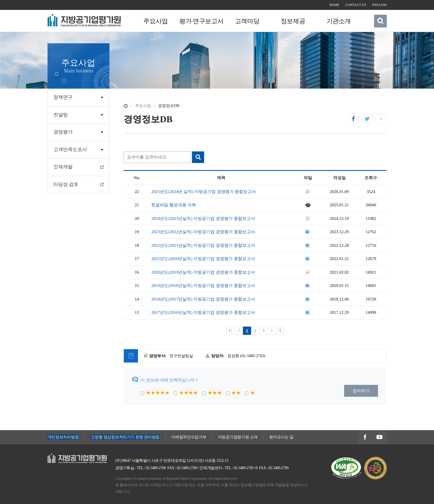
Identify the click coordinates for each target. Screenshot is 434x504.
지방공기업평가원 (64, 457)
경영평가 (63, 132)
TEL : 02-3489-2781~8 (241, 468)
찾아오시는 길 (281, 437)
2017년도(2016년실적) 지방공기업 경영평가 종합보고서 (203, 312)
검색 (380, 21)
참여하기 (361, 391)
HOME (334, 5)
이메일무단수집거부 (189, 437)
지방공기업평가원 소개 (238, 437)
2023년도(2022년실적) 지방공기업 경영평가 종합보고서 (203, 232)
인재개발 (63, 167)
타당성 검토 (66, 184)
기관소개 (338, 21)
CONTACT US (356, 5)
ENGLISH (379, 5)
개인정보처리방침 (63, 437)
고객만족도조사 (70, 150)
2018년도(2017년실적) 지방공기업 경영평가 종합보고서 (203, 299)
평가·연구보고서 (201, 21)
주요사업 (156, 21)
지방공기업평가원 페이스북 (365, 438)
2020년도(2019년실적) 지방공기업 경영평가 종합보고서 (203, 272)
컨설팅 (61, 115)
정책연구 (63, 97)
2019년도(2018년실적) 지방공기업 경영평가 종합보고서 (203, 286)
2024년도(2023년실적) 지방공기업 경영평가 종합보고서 (203, 218)
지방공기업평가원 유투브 (380, 438)
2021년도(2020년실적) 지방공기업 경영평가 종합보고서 (203, 259)
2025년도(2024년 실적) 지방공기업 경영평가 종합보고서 (204, 192)
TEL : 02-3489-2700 (151, 468)
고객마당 (247, 21)
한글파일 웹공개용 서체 (174, 205)
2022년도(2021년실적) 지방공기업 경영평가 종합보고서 (203, 245)
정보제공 (292, 21)
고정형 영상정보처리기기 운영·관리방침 (125, 437)
